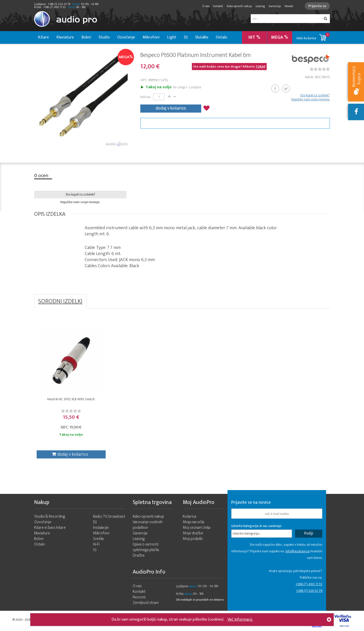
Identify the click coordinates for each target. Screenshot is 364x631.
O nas (206, 6)
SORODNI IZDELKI (60, 301)
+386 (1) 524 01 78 (309, 591)
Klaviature (65, 37)
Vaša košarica (313, 37)
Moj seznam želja (197, 528)
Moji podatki (193, 539)
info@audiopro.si (298, 551)
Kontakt (218, 6)
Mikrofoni (151, 37)
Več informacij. (240, 619)
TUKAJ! (260, 67)
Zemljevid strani (146, 603)
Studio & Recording (50, 517)
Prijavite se (317, 6)
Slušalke (202, 37)
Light (172, 37)
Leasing (260, 6)
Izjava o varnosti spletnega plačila (146, 547)
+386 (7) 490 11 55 (309, 584)
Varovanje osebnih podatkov (148, 525)
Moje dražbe (193, 533)
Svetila (98, 539)
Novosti (289, 6)
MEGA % (280, 37)
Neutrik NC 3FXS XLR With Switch (71, 399)
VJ (95, 550)
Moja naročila (194, 522)
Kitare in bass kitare (50, 528)
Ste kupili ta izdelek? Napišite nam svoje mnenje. (311, 97)
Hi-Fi (96, 544)
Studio (104, 37)
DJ (186, 37)
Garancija (275, 6)
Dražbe (139, 555)
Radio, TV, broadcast (109, 517)
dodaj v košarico (171, 108)
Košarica (189, 517)
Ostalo (222, 37)
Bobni (86, 37)
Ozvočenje (126, 37)
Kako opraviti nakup (239, 6)
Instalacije (101, 528)
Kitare (43, 37)
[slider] (320, 69)
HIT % (254, 37)
